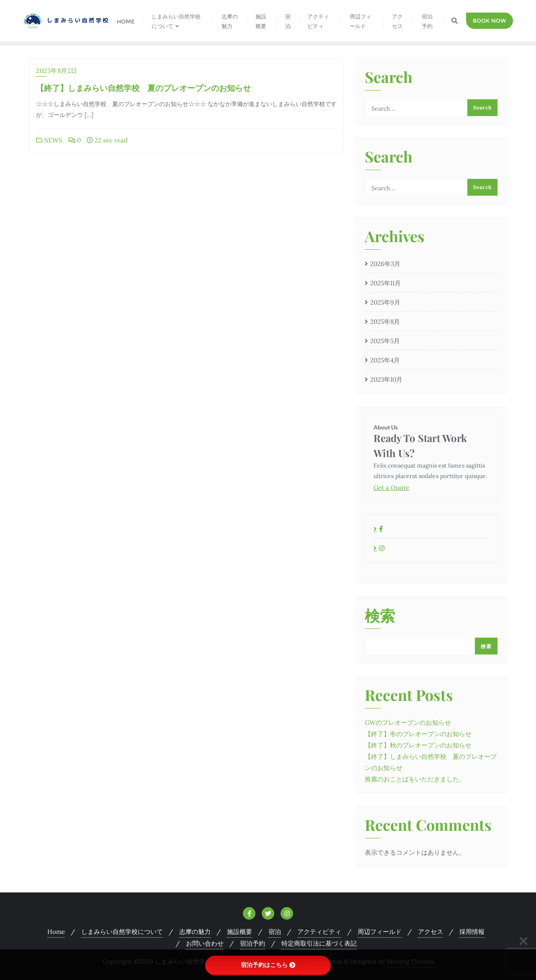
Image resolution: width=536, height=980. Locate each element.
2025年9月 (385, 302)
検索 (380, 616)
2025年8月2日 (57, 71)
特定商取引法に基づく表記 (319, 943)
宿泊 (275, 932)
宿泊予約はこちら (268, 965)
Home (56, 932)
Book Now (490, 21)
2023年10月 (386, 379)
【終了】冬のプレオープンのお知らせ (418, 734)
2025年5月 (385, 341)
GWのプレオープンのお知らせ (408, 723)
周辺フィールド (380, 932)
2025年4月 (385, 360)
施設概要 (240, 932)
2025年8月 (385, 322)
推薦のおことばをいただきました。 (415, 779)
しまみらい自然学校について (122, 932)
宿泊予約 (253, 943)
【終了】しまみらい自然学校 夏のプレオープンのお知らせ (143, 88)
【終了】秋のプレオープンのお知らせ (418, 745)
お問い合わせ (205, 943)
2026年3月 (385, 264)
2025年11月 (385, 283)
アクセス (430, 932)
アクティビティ (319, 932)
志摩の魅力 (195, 932)
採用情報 (472, 932)
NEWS (49, 140)
